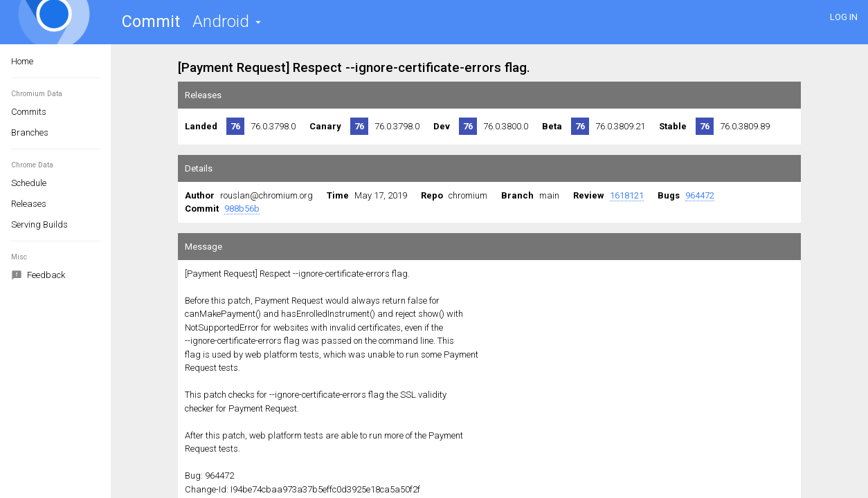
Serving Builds (39, 224)
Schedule (29, 183)
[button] (227, 22)
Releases (29, 204)
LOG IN (844, 17)
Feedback (38, 276)
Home (22, 61)
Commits (29, 112)
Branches (30, 132)
